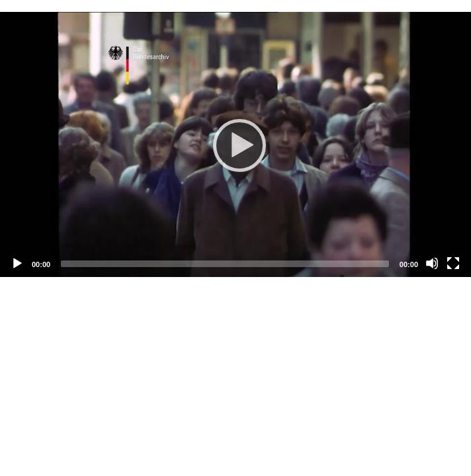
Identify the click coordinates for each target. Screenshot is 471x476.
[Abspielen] (235, 145)
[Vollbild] (453, 263)
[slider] (225, 264)
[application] (235, 144)
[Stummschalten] (432, 263)
